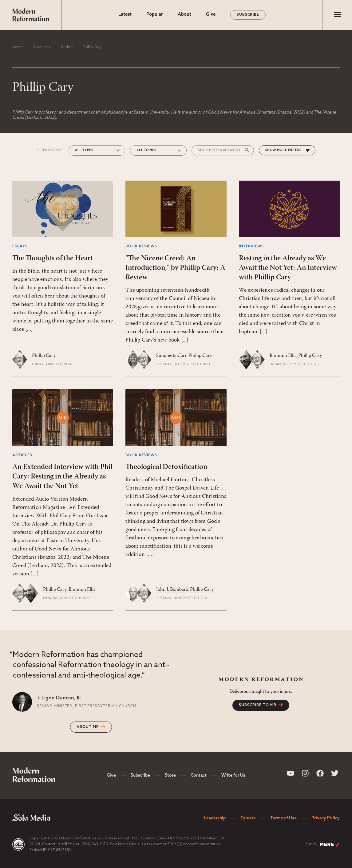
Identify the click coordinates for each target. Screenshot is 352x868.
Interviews (251, 246)
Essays (20, 246)
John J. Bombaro (172, 590)
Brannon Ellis (283, 356)
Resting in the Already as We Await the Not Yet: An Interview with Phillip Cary (288, 268)
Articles (22, 455)
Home (18, 47)
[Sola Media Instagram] (305, 773)
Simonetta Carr (171, 356)
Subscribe (248, 15)
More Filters (289, 150)
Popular (155, 15)
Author (67, 47)
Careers (248, 818)
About (184, 15)
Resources (42, 47)
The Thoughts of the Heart (53, 258)
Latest (125, 15)
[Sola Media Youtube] (291, 773)
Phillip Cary (44, 356)
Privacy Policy (326, 818)
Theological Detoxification (166, 467)
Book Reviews (141, 246)
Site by (323, 845)
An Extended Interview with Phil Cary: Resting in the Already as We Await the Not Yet (62, 477)
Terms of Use (283, 818)
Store (170, 776)
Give (211, 15)
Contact (199, 776)
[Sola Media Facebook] (320, 773)
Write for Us (233, 776)
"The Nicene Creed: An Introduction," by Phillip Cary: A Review (175, 268)
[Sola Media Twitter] (335, 773)
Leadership (215, 818)
